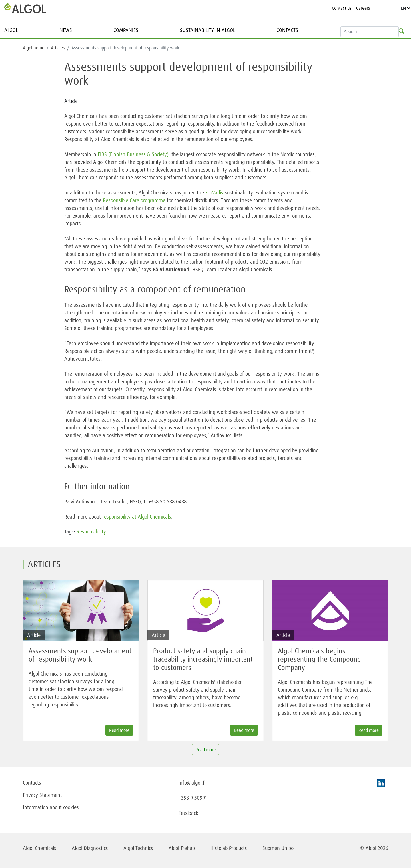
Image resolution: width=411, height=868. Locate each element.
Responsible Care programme (134, 200)
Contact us (342, 8)
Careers (363, 8)
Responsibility (91, 531)
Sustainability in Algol (207, 30)
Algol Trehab (182, 848)
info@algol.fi (192, 783)
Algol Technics (138, 848)
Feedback (188, 813)
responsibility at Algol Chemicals (137, 517)
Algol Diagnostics (90, 848)
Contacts (287, 30)
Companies (126, 30)
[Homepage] (25, 8)
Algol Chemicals (40, 848)
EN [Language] (406, 8)
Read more (205, 750)
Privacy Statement (42, 795)
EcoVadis (214, 192)
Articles (58, 48)
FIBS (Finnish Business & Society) (133, 154)
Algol (11, 30)
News (66, 30)
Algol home (34, 48)
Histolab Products (229, 848)
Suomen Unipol (279, 848)
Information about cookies (51, 807)
